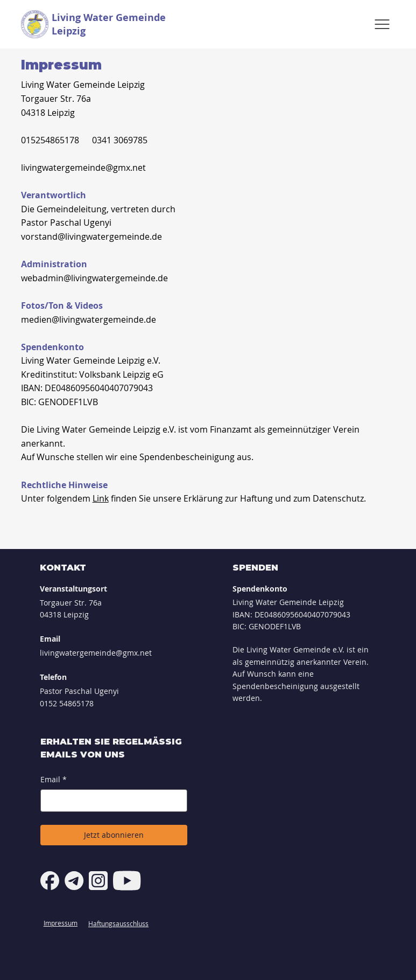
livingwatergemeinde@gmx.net (83, 168)
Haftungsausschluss (118, 923)
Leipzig (69, 31)
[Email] (111, 801)
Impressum (61, 923)
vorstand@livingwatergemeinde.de (91, 237)
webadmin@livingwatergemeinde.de (94, 278)
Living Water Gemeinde (109, 18)
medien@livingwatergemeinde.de (89, 319)
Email (54, 780)
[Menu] (382, 24)
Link (101, 498)
